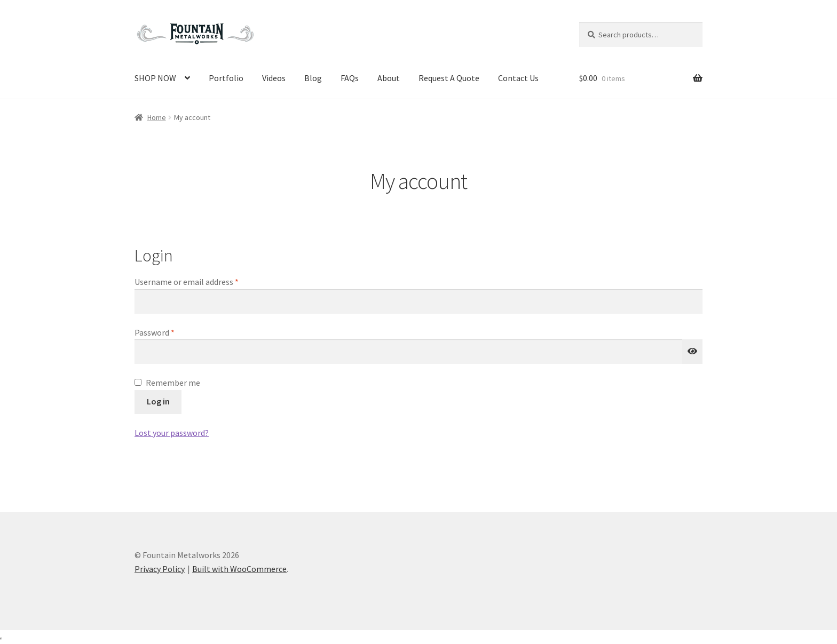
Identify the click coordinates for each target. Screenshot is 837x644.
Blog (313, 78)
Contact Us (518, 78)
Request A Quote (449, 78)
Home (157, 117)
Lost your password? (172, 433)
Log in (158, 401)
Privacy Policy (160, 569)
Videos (274, 78)
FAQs (350, 78)
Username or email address (202, 281)
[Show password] (692, 352)
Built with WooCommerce (239, 569)
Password (170, 332)
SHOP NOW (155, 78)
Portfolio (226, 78)
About (389, 78)
